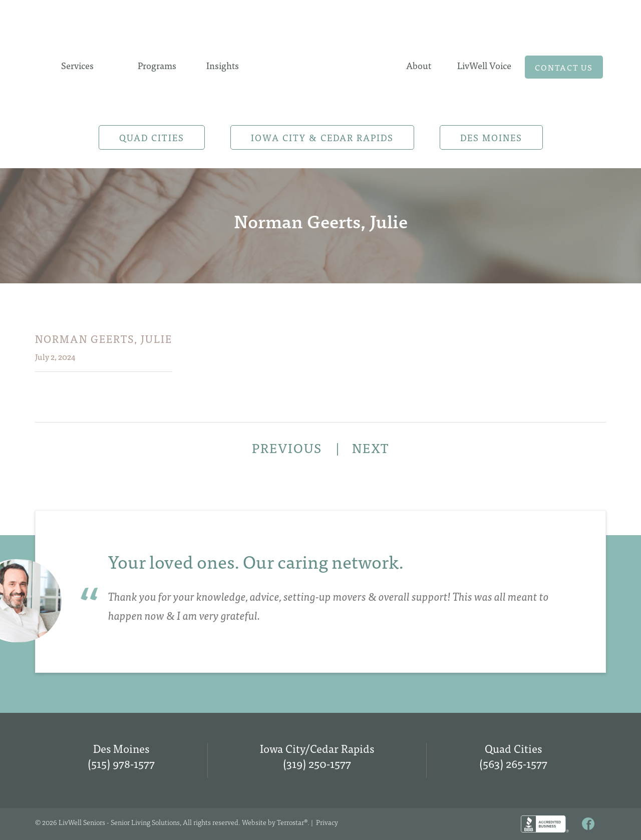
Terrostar (290, 822)
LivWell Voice (484, 65)
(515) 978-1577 (121, 763)
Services (77, 65)
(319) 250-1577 (317, 763)
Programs (157, 65)
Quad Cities (152, 137)
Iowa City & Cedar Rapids (322, 137)
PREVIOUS (289, 448)
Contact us (564, 67)
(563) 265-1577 (513, 763)
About (419, 65)
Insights (223, 65)
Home (320, 64)
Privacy (327, 822)
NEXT (371, 448)
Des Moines (491, 137)
